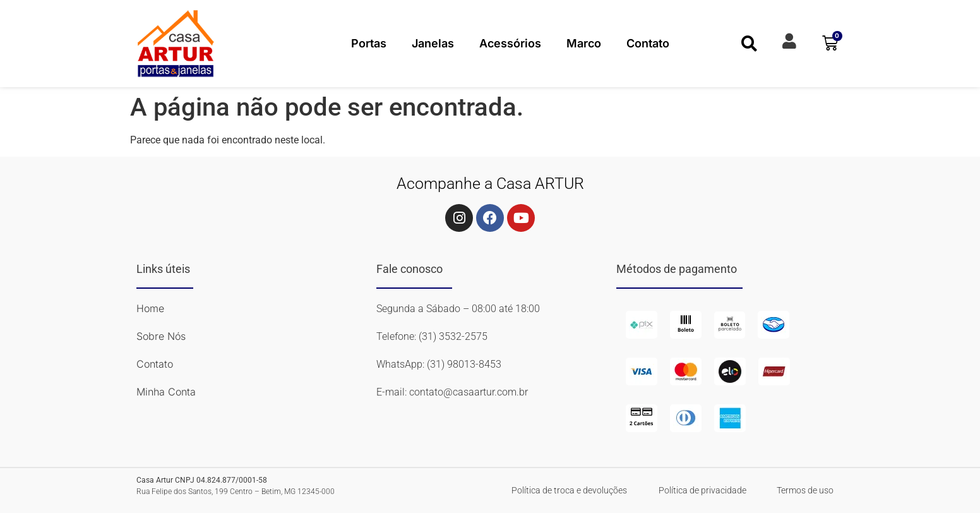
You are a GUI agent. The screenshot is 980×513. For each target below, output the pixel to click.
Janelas (433, 43)
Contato (648, 43)
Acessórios (510, 43)
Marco (584, 43)
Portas (369, 43)
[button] (749, 43)
